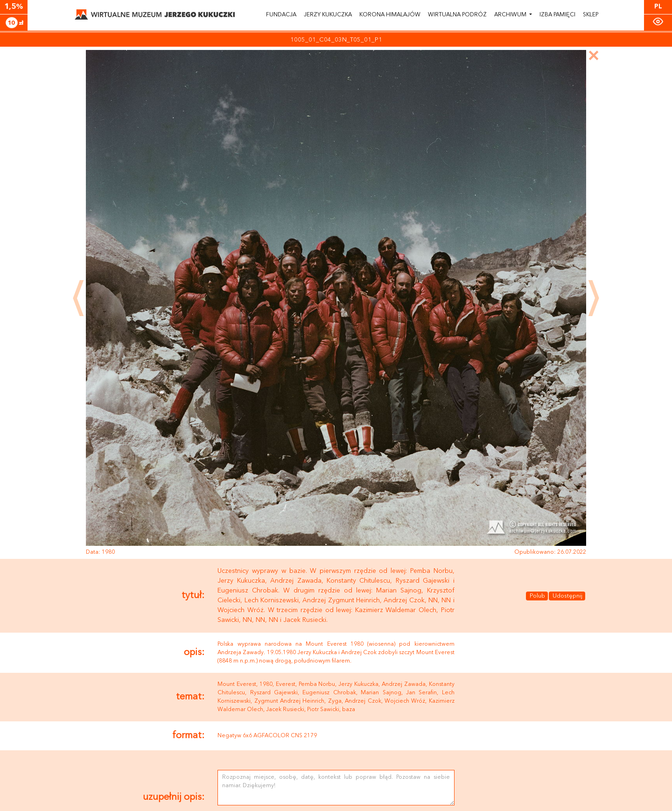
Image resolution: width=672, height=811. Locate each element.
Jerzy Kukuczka (328, 15)
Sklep (591, 15)
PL (658, 7)
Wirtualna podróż (457, 15)
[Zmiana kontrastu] (658, 22)
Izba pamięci (557, 15)
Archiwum (511, 15)
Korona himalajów (390, 15)
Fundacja (281, 15)
